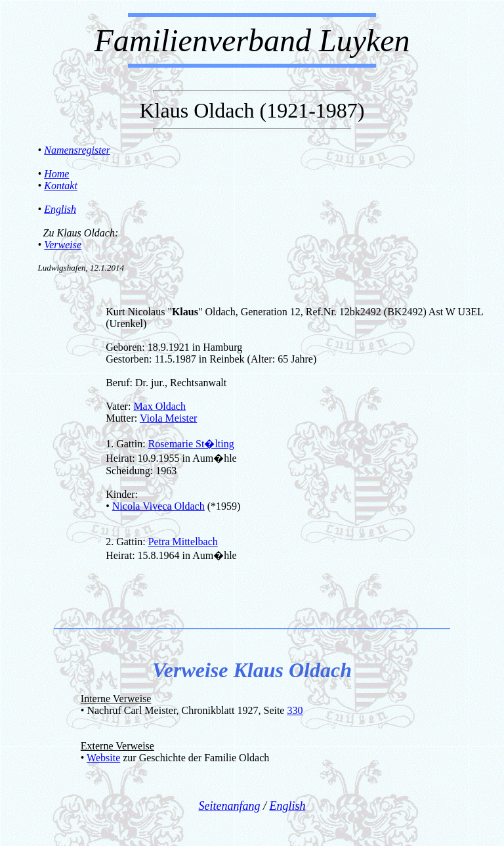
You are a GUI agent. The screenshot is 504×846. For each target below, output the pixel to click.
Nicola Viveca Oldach (158, 506)
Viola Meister (168, 418)
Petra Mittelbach (183, 542)
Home (56, 174)
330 (295, 710)
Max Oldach (159, 406)
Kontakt (61, 186)
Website (103, 758)
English (60, 209)
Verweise (63, 245)
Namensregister (77, 150)
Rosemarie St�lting (191, 444)
